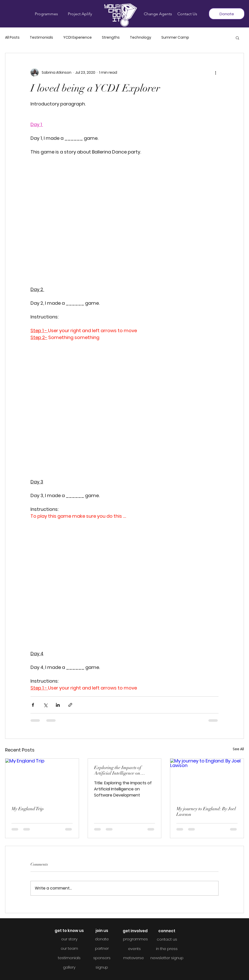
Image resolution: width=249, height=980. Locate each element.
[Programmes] (46, 14)
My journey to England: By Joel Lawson (206, 811)
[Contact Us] (187, 14)
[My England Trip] (42, 779)
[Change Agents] (158, 14)
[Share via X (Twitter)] (45, 705)
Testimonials (41, 37)
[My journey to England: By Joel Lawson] (207, 779)
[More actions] (215, 72)
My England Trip (28, 809)
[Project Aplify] (80, 14)
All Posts (12, 37)
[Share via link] (70, 705)
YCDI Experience (77, 37)
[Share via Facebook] (33, 705)
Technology (141, 37)
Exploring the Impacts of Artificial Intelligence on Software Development (118, 770)
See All (238, 749)
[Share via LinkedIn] (58, 705)
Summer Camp (175, 37)
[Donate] (227, 14)
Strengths (111, 37)
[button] (237, 38)
